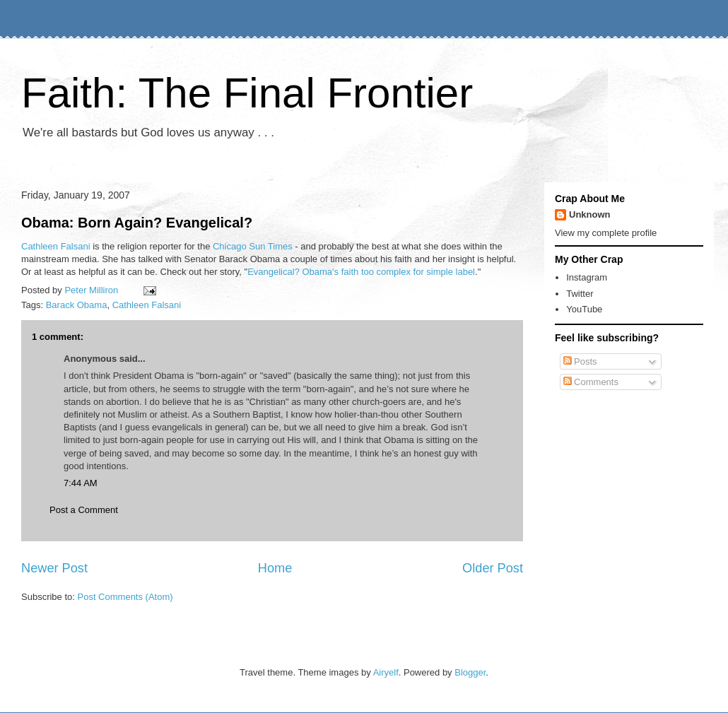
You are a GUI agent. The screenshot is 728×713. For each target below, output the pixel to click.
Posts (580, 361)
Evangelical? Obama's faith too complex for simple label (361, 272)
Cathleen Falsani (56, 246)
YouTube (584, 309)
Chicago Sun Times (253, 246)
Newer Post (54, 568)
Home (275, 568)
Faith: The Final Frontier (247, 93)
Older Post (493, 568)
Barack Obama (77, 305)
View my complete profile (606, 233)
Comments (591, 382)
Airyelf (386, 672)
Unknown (590, 214)
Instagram (587, 277)
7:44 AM (81, 483)
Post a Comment (84, 510)
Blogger (470, 672)
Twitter (580, 294)
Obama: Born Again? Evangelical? (137, 223)
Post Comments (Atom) (125, 597)
